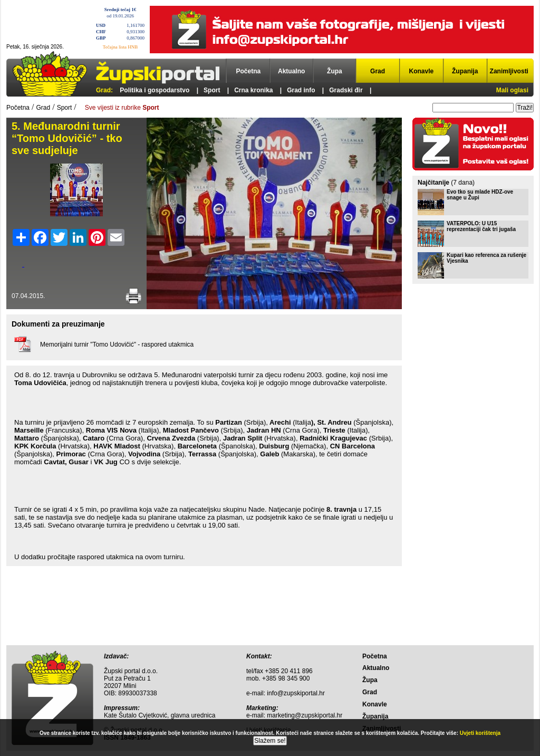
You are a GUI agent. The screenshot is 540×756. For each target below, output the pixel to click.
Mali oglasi (512, 90)
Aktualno (291, 71)
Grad (378, 71)
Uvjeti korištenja (480, 733)
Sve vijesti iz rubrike (122, 108)
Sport (212, 90)
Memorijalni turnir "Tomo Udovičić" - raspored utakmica (117, 344)
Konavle (422, 71)
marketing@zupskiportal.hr (305, 715)
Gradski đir (346, 90)
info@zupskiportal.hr (296, 693)
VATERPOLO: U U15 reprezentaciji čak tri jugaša (481, 226)
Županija (465, 71)
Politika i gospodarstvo (155, 90)
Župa (335, 71)
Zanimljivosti (509, 71)
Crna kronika (253, 90)
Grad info (301, 90)
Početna (249, 71)
